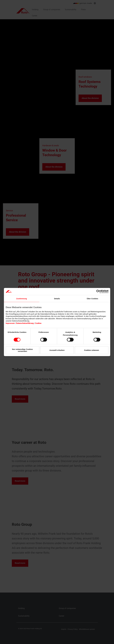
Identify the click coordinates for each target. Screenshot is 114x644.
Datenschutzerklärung (25, 323)
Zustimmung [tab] (22, 298)
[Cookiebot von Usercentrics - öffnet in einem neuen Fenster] (98, 291)
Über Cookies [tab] (92, 298)
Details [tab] (57, 298)
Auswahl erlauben (57, 350)
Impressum (10, 323)
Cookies (38, 323)
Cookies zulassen (92, 350)
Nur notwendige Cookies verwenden (22, 350)
